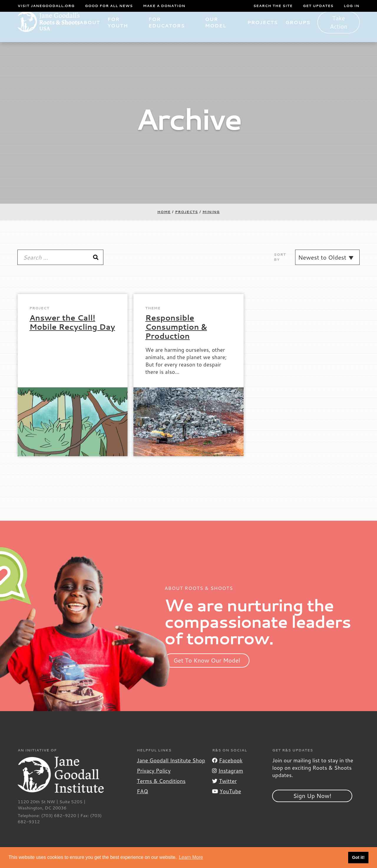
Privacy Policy (154, 780)
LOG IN (352, 6)
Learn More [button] (191, 857)
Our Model (220, 31)
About (100, 31)
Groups (301, 31)
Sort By (280, 266)
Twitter (224, 790)
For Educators (175, 31)
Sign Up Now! (312, 804)
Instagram (228, 780)
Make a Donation (164, 6)
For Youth (127, 31)
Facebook (227, 769)
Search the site (273, 6)
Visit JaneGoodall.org (46, 6)
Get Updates (318, 6)
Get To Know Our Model (207, 669)
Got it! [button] (358, 857)
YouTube (226, 800)
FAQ (143, 800)
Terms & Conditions (161, 790)
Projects (265, 31)
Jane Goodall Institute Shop (171, 769)
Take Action (340, 31)
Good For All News (109, 6)
